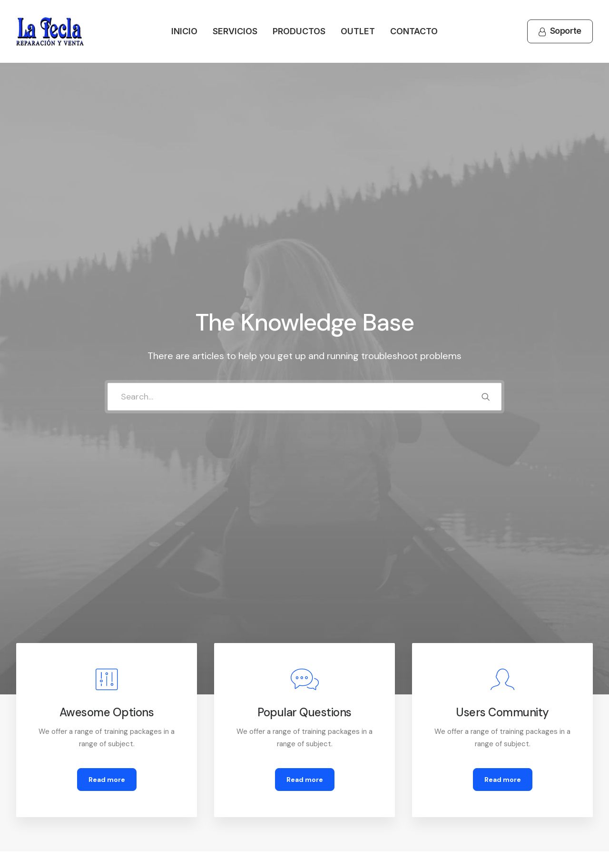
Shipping (335, 761)
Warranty (184, 798)
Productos (299, 31)
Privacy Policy (192, 761)
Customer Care (194, 735)
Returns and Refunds (203, 748)
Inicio (184, 31)
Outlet (358, 31)
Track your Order (349, 773)
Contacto (414, 31)
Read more (107, 359)
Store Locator (345, 785)
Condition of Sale (197, 785)
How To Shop (343, 748)
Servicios (235, 31)
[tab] (101, 528)
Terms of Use (191, 773)
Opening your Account (359, 735)
